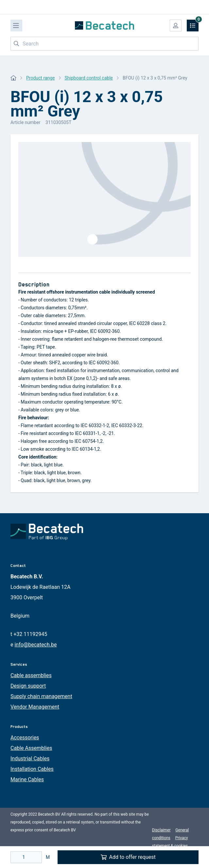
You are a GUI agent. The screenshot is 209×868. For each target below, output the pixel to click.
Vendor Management (35, 707)
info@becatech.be (35, 645)
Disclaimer (161, 830)
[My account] (176, 26)
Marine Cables (27, 779)
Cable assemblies (31, 675)
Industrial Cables (30, 759)
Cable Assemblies (31, 748)
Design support (28, 686)
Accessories (25, 738)
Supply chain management (41, 696)
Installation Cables (32, 769)
